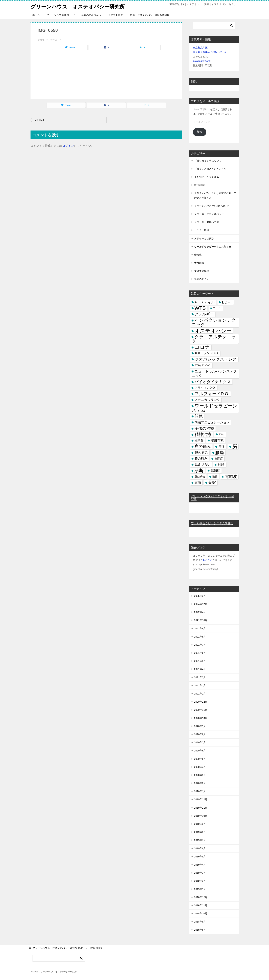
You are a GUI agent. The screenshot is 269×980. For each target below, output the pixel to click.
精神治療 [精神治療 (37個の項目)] (203, 434)
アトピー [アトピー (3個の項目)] (217, 308)
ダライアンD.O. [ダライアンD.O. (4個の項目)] (203, 365)
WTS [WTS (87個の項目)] (200, 308)
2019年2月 (200, 881)
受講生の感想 (202, 271)
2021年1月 (200, 694)
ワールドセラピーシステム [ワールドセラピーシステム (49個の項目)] (214, 408)
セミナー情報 (202, 230)
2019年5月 (200, 857)
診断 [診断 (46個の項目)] (199, 471)
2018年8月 (200, 930)
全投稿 (198, 255)
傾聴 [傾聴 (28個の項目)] (199, 416)
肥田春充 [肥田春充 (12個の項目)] (217, 440)
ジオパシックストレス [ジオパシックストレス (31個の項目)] (216, 359)
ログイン (68, 146)
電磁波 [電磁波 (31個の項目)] (231, 477)
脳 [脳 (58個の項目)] (235, 446)
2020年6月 (200, 751)
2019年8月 (200, 832)
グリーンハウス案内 (58, 15)
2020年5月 (200, 759)
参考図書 (199, 263)
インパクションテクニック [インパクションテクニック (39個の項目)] (214, 322)
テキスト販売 (116, 15)
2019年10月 (201, 816)
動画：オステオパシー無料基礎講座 (150, 15)
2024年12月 (201, 604)
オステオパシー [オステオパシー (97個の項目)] (213, 331)
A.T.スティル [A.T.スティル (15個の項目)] (205, 302)
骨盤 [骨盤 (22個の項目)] (212, 483)
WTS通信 (199, 185)
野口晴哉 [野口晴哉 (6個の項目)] (200, 477)
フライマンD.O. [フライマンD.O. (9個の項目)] (205, 388)
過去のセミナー (203, 279)
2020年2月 (200, 783)
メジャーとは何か (204, 238)
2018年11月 (201, 905)
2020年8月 (200, 734)
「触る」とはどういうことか (210, 169)
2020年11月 (201, 710)
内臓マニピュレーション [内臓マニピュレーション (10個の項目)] (212, 422)
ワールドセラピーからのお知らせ (213, 247)
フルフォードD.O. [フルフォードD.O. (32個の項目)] (212, 394)
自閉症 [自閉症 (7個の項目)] (219, 459)
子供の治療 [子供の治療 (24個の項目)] (204, 428)
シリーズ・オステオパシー (209, 214)
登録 (200, 132)
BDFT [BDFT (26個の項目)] (227, 302)
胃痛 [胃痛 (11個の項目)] (222, 446)
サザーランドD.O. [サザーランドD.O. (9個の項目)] (207, 353)
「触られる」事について (208, 161)
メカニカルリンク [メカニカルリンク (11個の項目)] (207, 400)
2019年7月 (200, 840)
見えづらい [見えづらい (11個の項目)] (202, 465)
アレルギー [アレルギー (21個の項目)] (204, 314)
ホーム (36, 15)
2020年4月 (200, 767)
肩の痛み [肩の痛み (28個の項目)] (203, 446)
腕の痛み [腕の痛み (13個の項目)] (201, 452)
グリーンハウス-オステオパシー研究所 (213, 498)
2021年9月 (200, 628)
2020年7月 (200, 742)
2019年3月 (200, 873)
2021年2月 (200, 685)
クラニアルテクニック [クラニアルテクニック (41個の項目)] (214, 339)
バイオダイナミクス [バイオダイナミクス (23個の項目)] (213, 382)
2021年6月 (200, 653)
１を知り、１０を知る (207, 177)
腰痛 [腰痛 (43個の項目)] (220, 452)
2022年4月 (200, 612)
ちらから (208, 560)
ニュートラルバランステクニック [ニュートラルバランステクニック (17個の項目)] (214, 373)
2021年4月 (200, 669)
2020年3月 (200, 775)
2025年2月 (200, 596)
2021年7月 (200, 645)
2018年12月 (201, 897)
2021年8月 (200, 637)
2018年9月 (200, 922)
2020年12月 (201, 702)
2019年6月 (200, 848)
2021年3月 (200, 677)
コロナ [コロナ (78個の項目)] (202, 347)
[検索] (214, 26)
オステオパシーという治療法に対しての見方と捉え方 (215, 195)
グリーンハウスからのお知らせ (211, 206)
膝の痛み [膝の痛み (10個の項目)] (201, 459)
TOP (58, 948)
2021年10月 (201, 620)
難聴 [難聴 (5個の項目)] (215, 477)
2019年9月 (200, 824)
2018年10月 (201, 914)
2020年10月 (201, 718)
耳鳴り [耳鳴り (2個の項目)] (222, 434)
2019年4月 (200, 865)
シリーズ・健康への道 (207, 222)
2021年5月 (200, 661)
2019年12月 (201, 799)
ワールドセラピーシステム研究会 (212, 523)
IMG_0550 (39, 120)
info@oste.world (202, 61)
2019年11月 (201, 808)
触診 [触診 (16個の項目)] (221, 465)
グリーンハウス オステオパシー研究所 (79, 6)
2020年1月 (200, 791)
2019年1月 (200, 889)
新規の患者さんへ (91, 15)
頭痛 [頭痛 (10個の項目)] (198, 483)
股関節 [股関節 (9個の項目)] (199, 440)
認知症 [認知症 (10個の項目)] (215, 471)
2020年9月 (200, 726)
